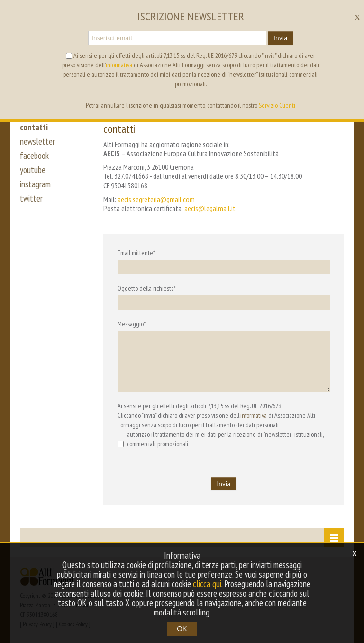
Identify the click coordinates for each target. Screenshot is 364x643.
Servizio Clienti (277, 105)
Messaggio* (132, 324)
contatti (34, 127)
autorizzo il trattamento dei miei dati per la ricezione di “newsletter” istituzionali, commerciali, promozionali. (220, 439)
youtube (33, 170)
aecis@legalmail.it (210, 208)
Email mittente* (136, 253)
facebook (34, 156)
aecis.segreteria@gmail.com (156, 199)
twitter (31, 198)
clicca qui (207, 584)
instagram (35, 184)
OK (182, 629)
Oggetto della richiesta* (147, 288)
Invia (280, 38)
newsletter (37, 141)
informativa (254, 415)
